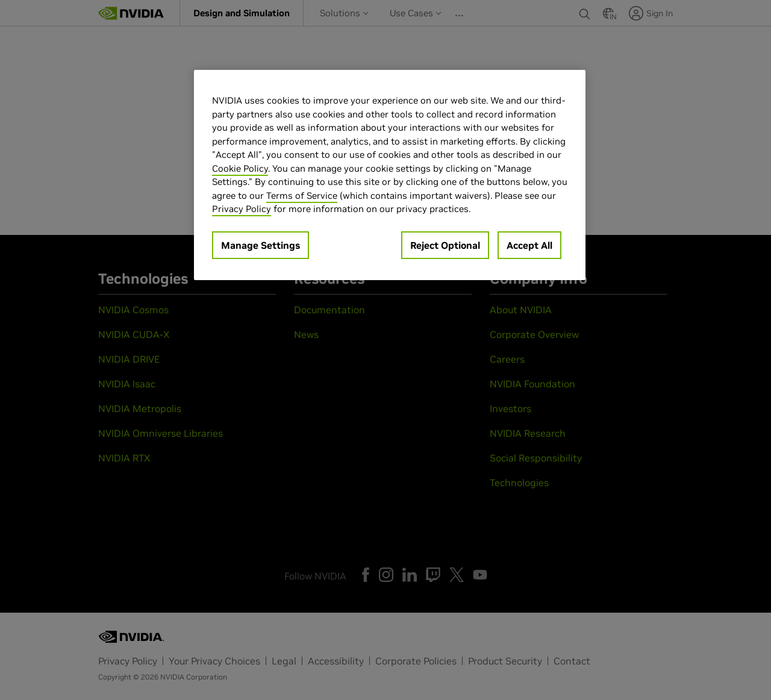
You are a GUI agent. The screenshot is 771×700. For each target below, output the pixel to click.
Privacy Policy (242, 209)
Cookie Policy (240, 168)
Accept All (529, 245)
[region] (390, 175)
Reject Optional (445, 245)
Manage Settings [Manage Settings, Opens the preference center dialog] (261, 245)
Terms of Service (302, 195)
